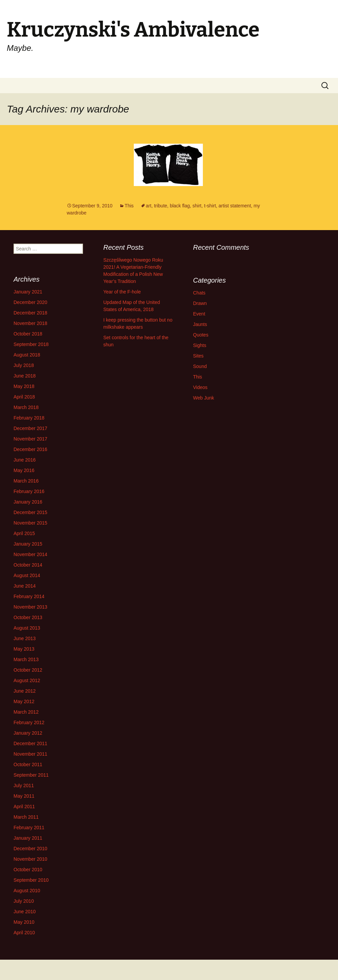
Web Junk (204, 398)
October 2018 (28, 334)
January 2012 (28, 733)
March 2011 (26, 817)
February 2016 (29, 491)
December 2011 (30, 743)
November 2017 (30, 439)
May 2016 (24, 470)
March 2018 (26, 407)
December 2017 (30, 428)
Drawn (200, 303)
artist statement (235, 206)
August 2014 (27, 575)
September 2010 (31, 880)
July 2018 (24, 365)
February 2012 (29, 722)
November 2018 (30, 323)
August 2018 (27, 355)
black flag (180, 206)
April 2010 (24, 933)
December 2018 (30, 313)
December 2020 (30, 302)
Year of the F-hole (122, 292)
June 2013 (25, 638)
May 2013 (24, 649)
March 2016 (26, 481)
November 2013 (30, 607)
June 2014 (25, 586)
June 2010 (25, 912)
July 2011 (24, 785)
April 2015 (24, 533)
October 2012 (28, 670)
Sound (200, 366)
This (129, 206)
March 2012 (26, 712)
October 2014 (28, 565)
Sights (200, 345)
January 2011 (28, 838)
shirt (197, 206)
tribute (161, 206)
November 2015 (30, 523)
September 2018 (31, 344)
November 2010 (30, 859)
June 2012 (25, 691)
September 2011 (31, 775)
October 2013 (28, 617)
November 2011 (30, 754)
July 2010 (24, 901)
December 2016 (30, 449)
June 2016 (25, 460)
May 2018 (24, 386)
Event (199, 314)
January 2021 (28, 292)
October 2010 (28, 870)
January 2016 (28, 502)
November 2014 (30, 554)
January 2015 (28, 544)
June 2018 (25, 376)
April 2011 (24, 807)
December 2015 (30, 512)
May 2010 (24, 922)
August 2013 (27, 628)
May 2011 (24, 796)
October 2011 (28, 764)
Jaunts (200, 324)
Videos (200, 387)
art (149, 206)
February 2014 (29, 596)
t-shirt (210, 206)
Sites (198, 356)
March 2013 (26, 659)
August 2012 (27, 680)
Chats (199, 293)
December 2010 (30, 849)
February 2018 (29, 418)
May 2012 (24, 701)
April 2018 (24, 397)
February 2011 (29, 828)
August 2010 (27, 891)
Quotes (201, 335)
